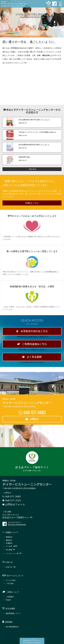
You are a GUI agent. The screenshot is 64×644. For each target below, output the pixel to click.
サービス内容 (10, 580)
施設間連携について (12, 613)
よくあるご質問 (10, 546)
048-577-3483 (35, 412)
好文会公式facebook (35, 524)
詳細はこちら (32, 203)
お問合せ (32, 419)
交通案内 (8, 543)
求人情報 (9, 550)
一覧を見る (32, 169)
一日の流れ (9, 583)
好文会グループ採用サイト (17, 518)
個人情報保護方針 (11, 627)
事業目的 (8, 537)
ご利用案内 (9, 597)
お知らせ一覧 (10, 567)
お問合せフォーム (14, 504)
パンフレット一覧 (13, 554)
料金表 (7, 600)
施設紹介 (8, 540)
